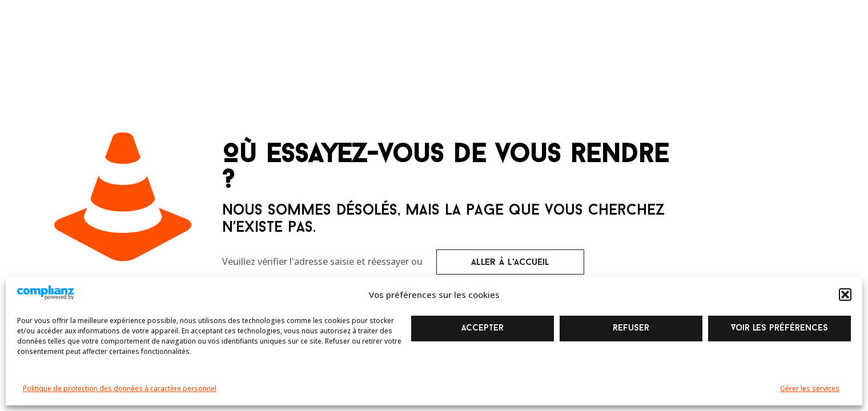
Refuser (631, 329)
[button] (845, 295)
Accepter (483, 329)
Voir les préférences (779, 329)
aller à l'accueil (510, 263)
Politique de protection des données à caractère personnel (120, 388)
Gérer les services (810, 388)
